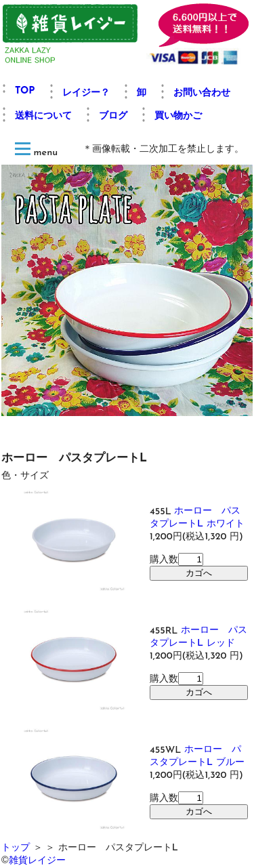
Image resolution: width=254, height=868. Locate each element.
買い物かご (178, 116)
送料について (43, 116)
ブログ (113, 116)
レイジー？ (86, 93)
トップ (16, 848)
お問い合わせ (202, 93)
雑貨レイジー (37, 860)
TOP (25, 91)
